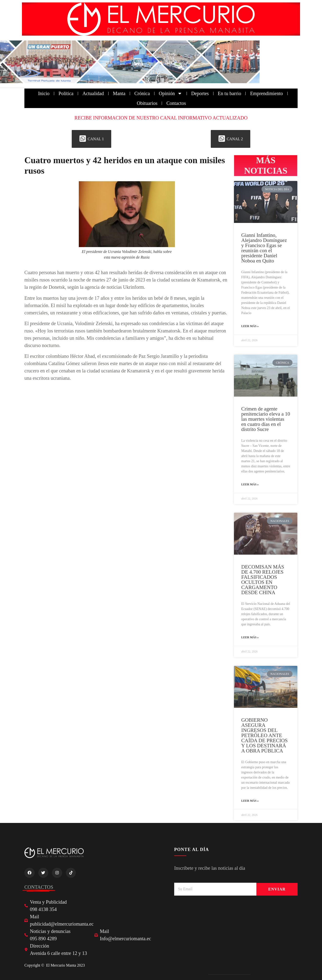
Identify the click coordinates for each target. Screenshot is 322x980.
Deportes (200, 93)
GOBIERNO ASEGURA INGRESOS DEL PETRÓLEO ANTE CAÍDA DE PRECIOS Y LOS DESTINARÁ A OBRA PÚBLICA (264, 735)
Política (66, 93)
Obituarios (147, 103)
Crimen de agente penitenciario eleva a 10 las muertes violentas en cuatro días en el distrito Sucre (266, 419)
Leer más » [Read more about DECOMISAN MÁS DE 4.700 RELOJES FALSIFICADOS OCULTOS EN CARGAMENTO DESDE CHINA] (250, 637)
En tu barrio (230, 93)
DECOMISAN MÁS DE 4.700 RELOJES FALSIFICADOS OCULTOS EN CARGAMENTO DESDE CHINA (263, 580)
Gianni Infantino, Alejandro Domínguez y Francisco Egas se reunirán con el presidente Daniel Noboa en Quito (264, 248)
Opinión (171, 93)
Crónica (142, 93)
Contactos (176, 103)
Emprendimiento (266, 93)
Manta (119, 93)
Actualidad (93, 93)
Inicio (44, 93)
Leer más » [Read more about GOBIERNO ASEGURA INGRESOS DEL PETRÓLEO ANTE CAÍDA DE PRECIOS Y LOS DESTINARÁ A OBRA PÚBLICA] (250, 801)
